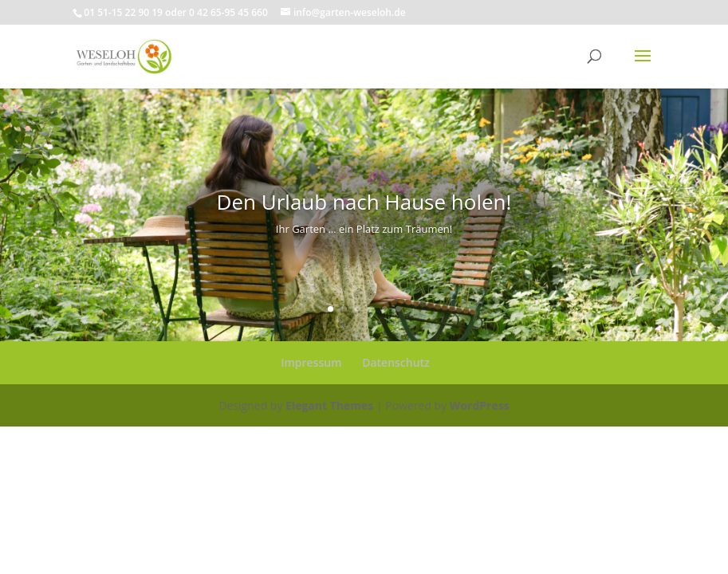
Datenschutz (396, 362)
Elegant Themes (329, 405)
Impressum (311, 362)
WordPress (480, 405)
